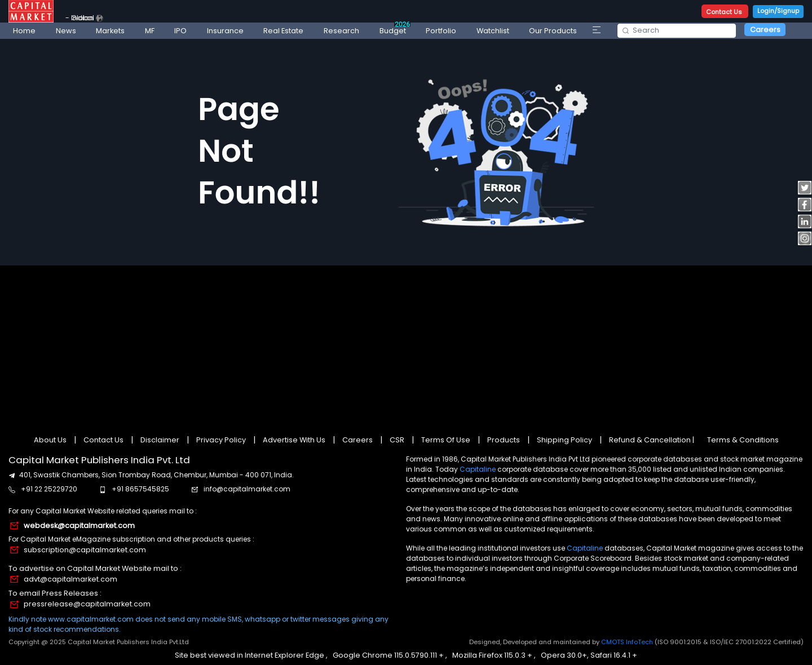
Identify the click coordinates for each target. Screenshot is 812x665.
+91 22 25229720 (49, 489)
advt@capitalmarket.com (70, 579)
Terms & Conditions (743, 440)
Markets (110, 31)
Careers (765, 30)
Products (504, 440)
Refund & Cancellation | (652, 440)
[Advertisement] (406, 346)
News (66, 31)
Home (24, 31)
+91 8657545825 (140, 489)
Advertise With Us (294, 440)
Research (341, 31)
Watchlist (493, 31)
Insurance (225, 31)
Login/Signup (778, 11)
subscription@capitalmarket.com (85, 550)
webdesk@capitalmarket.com (79, 526)
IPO (180, 31)
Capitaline (478, 469)
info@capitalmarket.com (247, 489)
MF (150, 31)
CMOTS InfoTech (628, 642)
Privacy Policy (221, 440)
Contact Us (725, 12)
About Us (51, 440)
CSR (397, 440)
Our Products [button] (553, 31)
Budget (395, 29)
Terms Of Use (446, 440)
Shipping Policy (564, 440)
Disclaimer (160, 440)
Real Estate (283, 31)
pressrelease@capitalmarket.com (87, 604)
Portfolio (441, 31)
